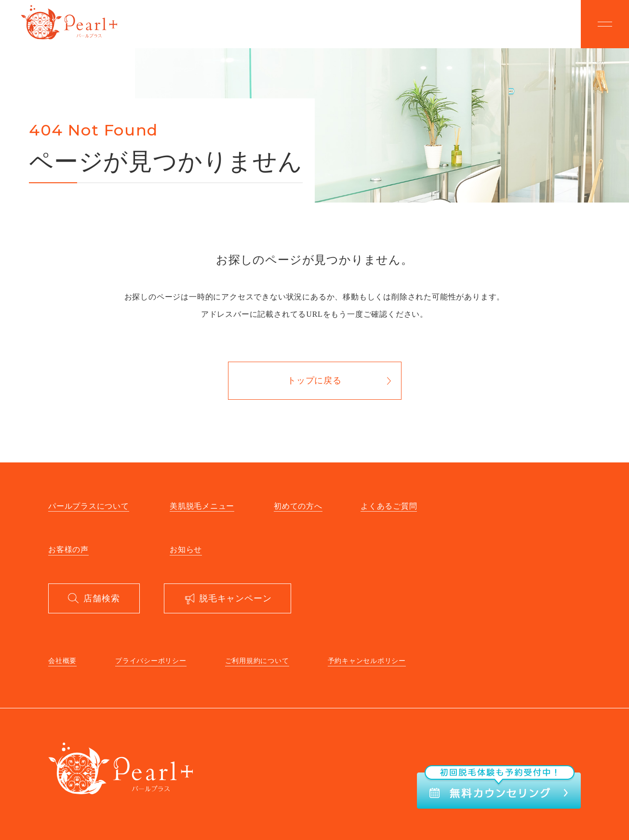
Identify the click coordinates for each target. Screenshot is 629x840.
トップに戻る (314, 380)
